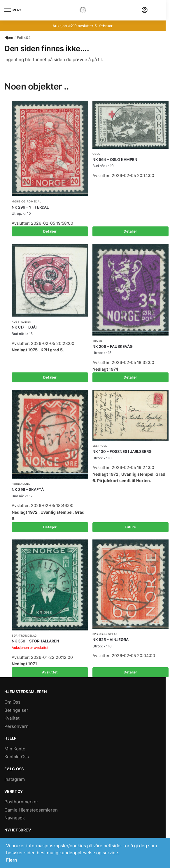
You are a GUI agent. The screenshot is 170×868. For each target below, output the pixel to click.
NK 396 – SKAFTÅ (28, 489)
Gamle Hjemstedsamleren (31, 810)
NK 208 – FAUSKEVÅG (113, 346)
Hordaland (21, 484)
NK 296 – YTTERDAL (30, 207)
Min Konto (15, 749)
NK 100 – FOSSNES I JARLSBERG (122, 451)
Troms (98, 341)
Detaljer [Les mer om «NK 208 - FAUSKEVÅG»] (130, 377)
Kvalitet (12, 718)
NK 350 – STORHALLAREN (35, 641)
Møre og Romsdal (27, 201)
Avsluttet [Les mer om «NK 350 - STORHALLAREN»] (50, 672)
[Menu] (13, 10)
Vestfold (100, 446)
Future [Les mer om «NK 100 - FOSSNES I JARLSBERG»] (130, 527)
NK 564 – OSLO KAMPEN (115, 159)
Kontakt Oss (17, 757)
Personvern (16, 726)
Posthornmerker (21, 802)
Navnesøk (15, 818)
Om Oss (12, 702)
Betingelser (16, 710)
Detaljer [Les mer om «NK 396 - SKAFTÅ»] (50, 527)
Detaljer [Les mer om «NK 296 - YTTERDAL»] (50, 231)
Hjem (9, 38)
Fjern (12, 860)
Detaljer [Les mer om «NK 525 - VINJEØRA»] (130, 672)
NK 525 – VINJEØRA (111, 640)
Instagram (15, 779)
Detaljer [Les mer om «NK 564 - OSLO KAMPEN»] (130, 231)
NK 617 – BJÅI (24, 327)
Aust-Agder (21, 322)
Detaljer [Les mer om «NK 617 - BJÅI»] (50, 377)
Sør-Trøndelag (24, 636)
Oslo (97, 154)
